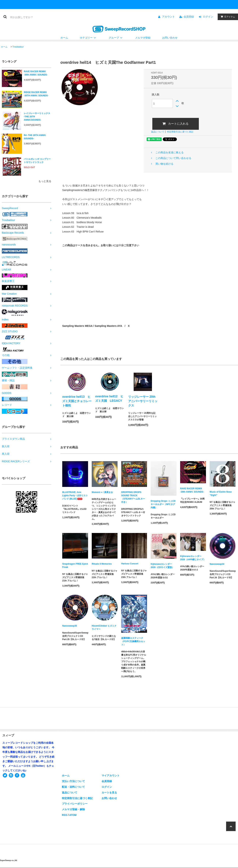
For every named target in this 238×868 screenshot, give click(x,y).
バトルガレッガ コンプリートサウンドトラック (37, 161)
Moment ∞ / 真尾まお (102, 492)
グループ (116, 38)
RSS (65, 815)
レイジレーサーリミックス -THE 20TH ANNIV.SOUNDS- (37, 117)
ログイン (208, 17)
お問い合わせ (170, 38)
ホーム (64, 38)
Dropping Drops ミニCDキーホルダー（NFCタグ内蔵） (163, 504)
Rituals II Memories (102, 564)
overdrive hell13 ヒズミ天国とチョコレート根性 (77, 401)
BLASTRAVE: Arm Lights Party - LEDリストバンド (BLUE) (75, 496)
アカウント (168, 17)
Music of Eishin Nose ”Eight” (221, 493)
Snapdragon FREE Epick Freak (75, 566)
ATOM (73, 815)
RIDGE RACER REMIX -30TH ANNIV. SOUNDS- (36, 94)
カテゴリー (88, 38)
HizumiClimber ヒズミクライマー (104, 627)
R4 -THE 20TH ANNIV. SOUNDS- (35, 137)
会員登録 (189, 17)
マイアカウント (111, 776)
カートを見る (109, 793)
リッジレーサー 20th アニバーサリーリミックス (143, 401)
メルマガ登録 (143, 38)
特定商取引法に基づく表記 (180, 132)
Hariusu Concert (130, 564)
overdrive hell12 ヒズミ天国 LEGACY (109, 399)
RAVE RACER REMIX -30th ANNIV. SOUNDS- (36, 73)
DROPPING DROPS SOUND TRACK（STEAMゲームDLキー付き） (133, 497)
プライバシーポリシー (75, 804)
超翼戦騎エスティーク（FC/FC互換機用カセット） (133, 641)
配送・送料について (73, 787)
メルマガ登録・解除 (73, 809)
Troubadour (18, 47)
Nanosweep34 (217, 564)
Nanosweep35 (70, 626)
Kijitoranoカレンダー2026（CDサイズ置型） (162, 566)
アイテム (227, 17)
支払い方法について (73, 781)
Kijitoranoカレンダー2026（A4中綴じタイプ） (193, 558)
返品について (158, 132)
